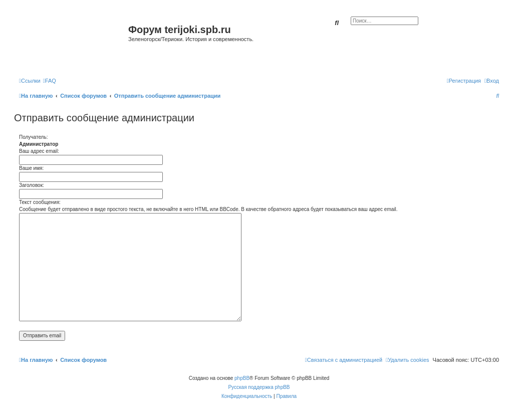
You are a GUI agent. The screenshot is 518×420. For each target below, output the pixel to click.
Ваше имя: (31, 168)
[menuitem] (50, 81)
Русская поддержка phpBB (259, 387)
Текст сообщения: (40, 202)
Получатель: (33, 137)
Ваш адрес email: (39, 151)
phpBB (242, 378)
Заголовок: (32, 185)
